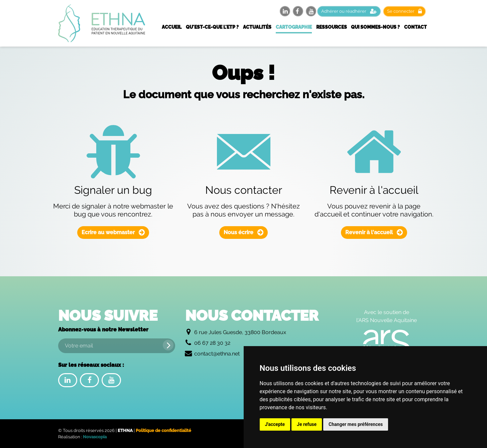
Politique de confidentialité (163, 430)
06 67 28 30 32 (212, 343)
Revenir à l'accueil (374, 232)
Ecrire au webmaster (113, 232)
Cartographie (294, 27)
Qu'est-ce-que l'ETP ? (212, 27)
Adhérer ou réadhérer (349, 11)
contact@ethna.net (217, 354)
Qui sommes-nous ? (375, 27)
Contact (415, 27)
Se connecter (404, 11)
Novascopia (95, 437)
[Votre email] (117, 346)
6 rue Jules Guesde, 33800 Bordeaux (240, 332)
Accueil (172, 27)
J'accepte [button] (275, 424)
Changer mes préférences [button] (356, 424)
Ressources (332, 27)
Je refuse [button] (307, 424)
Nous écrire (243, 232)
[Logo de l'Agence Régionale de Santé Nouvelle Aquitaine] (387, 343)
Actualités (257, 27)
